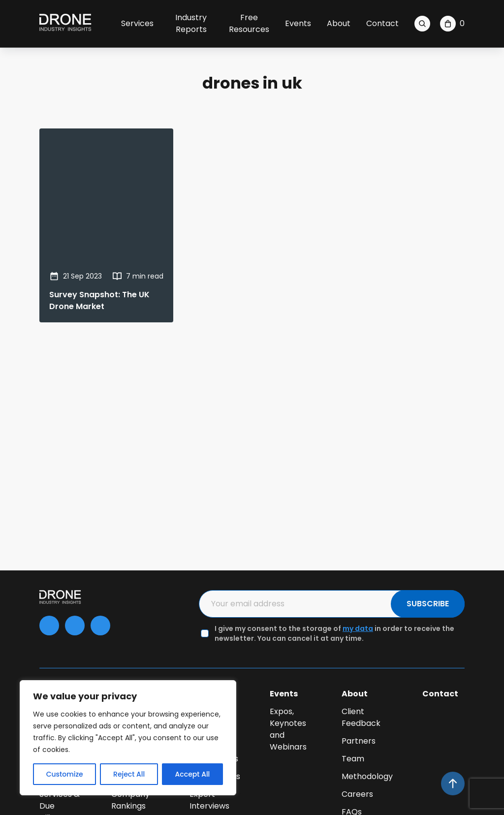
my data (358, 628)
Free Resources (249, 23)
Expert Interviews (209, 800)
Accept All (193, 774)
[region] (128, 738)
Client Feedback (361, 717)
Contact (382, 23)
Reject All (129, 774)
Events (298, 23)
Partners (359, 741)
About (339, 23)
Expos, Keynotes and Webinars (288, 729)
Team (353, 759)
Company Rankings (130, 800)
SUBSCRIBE (428, 604)
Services (137, 23)
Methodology (367, 776)
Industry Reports (191, 23)
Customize (65, 774)
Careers (357, 794)
